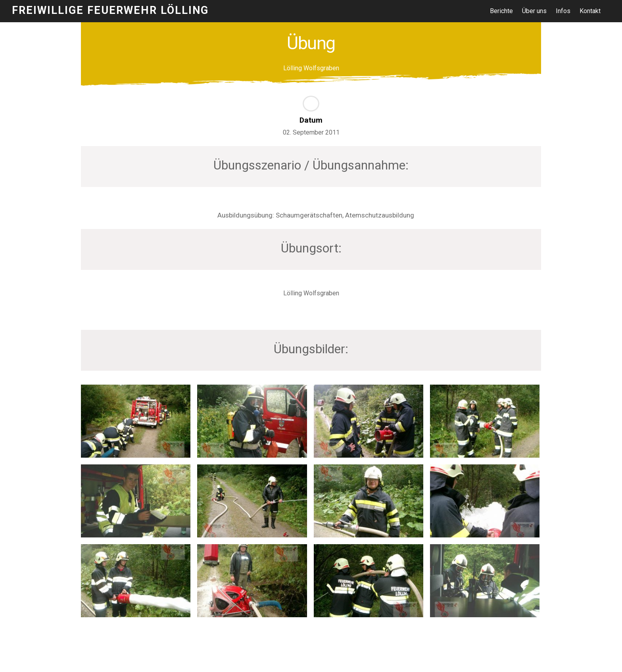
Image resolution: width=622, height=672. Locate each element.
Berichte (502, 11)
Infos (564, 11)
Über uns (535, 11)
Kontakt (591, 11)
